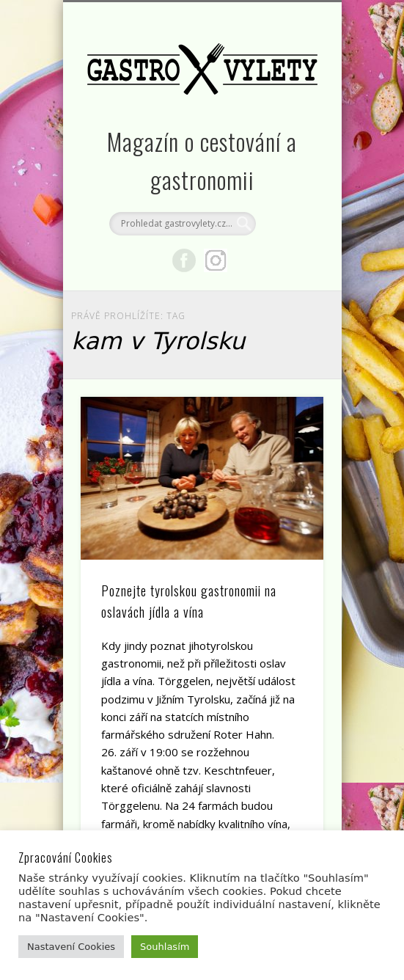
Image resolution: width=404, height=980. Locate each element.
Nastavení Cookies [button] (71, 947)
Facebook (184, 260)
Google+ (216, 260)
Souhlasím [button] (165, 947)
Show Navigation (287, 131)
